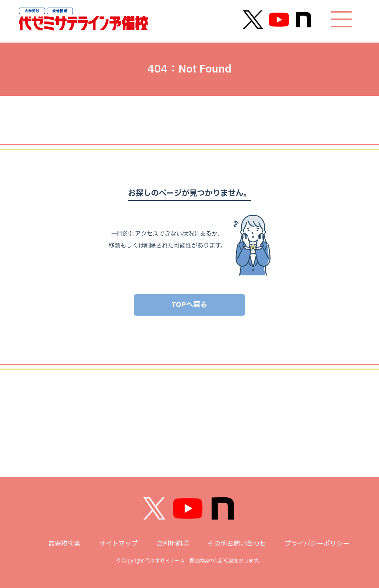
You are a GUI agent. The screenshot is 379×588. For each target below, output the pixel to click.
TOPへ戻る (189, 305)
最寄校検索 (64, 544)
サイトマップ (119, 544)
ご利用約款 (172, 544)
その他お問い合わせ (237, 544)
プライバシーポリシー (317, 544)
